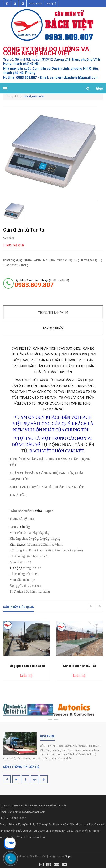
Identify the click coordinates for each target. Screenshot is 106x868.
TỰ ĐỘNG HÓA (56, 445)
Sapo (68, 856)
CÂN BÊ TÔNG (81, 403)
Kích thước (18, 544)
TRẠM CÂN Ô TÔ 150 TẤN (38, 398)
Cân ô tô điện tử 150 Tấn (80, 666)
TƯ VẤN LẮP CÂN (71, 398)
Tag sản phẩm (53, 328)
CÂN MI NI (51, 354)
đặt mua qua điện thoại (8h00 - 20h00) (42, 283)
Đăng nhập (36, 4)
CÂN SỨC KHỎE (70, 348)
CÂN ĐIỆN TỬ (22, 348)
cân (22, 527)
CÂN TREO (29, 360)
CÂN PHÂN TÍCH (45, 348)
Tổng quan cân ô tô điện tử (27, 666)
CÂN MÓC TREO (73, 360)
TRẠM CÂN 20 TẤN (69, 380)
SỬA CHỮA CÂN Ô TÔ (53, 403)
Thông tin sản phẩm (53, 313)
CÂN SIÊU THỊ (76, 366)
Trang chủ (14, 97)
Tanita (37, 511)
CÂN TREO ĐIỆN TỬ (50, 366)
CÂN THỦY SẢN (61, 372)
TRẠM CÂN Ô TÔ (25, 380)
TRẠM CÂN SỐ (53, 409)
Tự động (16, 568)
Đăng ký (51, 4)
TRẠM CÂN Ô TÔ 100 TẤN (46, 392)
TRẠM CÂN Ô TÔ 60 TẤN (56, 386)
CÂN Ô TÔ (46, 380)
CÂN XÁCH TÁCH (29, 354)
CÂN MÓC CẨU (49, 360)
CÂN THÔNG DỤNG (73, 354)
